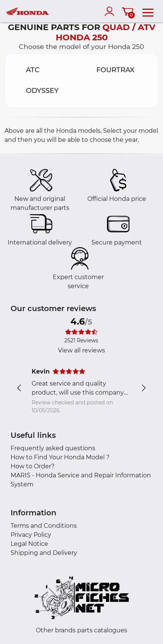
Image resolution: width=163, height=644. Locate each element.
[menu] (148, 11)
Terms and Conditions (44, 526)
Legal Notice (29, 544)
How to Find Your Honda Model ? (60, 457)
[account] (111, 11)
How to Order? (33, 466)
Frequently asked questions (53, 448)
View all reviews (81, 350)
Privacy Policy (31, 535)
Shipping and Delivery (44, 553)
